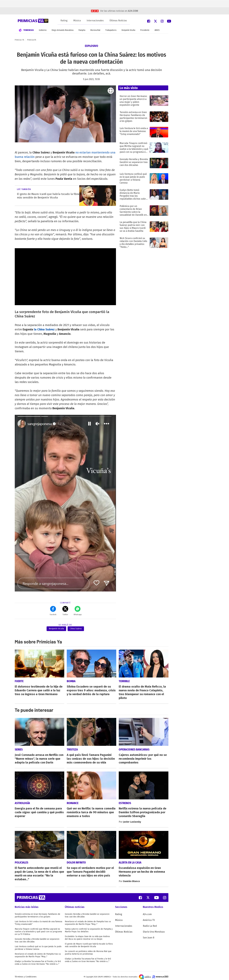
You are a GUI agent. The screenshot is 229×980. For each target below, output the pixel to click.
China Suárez (76, 629)
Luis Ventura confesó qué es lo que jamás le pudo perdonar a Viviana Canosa (38, 946)
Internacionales (95, 21)
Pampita (82, 30)
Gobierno (43, 30)
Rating (64, 21)
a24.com (133, 11)
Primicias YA (19, 40)
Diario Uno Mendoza (154, 930)
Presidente (145, 30)
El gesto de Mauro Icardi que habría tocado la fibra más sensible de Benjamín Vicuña (89, 943)
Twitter (65, 611)
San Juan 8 (149, 936)
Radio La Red (150, 924)
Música (77, 21)
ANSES (157, 30)
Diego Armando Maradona (63, 30)
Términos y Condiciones (26, 975)
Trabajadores (111, 30)
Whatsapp (78, 611)
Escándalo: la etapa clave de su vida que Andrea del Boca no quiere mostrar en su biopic (87, 936)
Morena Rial (95, 30)
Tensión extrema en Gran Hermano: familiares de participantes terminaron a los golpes (37, 913)
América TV (149, 918)
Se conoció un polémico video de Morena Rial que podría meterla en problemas (88, 951)
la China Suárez (44, 329)
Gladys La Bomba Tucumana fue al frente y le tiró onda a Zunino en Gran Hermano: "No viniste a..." (38, 961)
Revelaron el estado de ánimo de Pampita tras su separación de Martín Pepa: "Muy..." (38, 953)
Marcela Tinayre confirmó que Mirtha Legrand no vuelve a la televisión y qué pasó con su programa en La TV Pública (38, 930)
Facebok (53, 611)
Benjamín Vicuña (128, 30)
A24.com (147, 912)
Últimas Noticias (118, 21)
